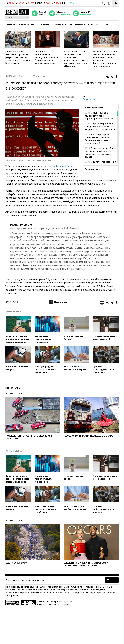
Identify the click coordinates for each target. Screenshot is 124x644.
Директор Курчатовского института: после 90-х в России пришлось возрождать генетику (46, 57)
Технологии (39, 76)
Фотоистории (14, 393)
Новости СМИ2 (13, 388)
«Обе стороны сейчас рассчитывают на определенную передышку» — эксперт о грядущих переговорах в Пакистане (76, 59)
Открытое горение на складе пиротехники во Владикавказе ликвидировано (100, 127)
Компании (44, 24)
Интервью (12, 24)
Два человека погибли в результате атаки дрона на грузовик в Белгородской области (100, 152)
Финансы (61, 24)
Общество (93, 24)
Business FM (89, 99)
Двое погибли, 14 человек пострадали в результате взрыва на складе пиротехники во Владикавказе (18, 57)
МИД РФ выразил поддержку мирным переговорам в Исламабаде (99, 116)
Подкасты (28, 24)
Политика (76, 24)
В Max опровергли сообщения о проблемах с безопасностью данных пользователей (98, 139)
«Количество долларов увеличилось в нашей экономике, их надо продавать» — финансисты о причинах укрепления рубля (105, 59)
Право (107, 24)
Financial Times (65, 166)
